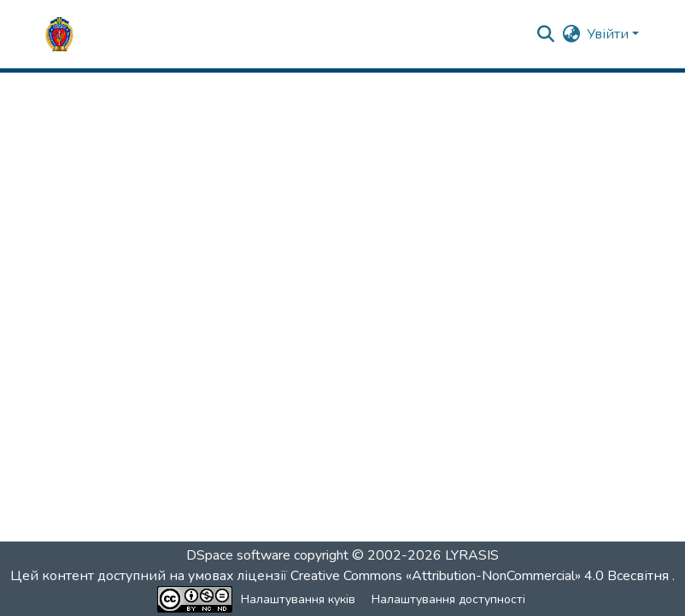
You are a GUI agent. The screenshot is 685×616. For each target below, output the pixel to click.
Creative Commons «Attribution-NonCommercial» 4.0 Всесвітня (481, 576)
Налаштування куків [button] (298, 599)
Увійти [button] (609, 34)
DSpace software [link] (238, 555)
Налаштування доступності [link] (448, 599)
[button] (59, 34)
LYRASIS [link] (472, 555)
